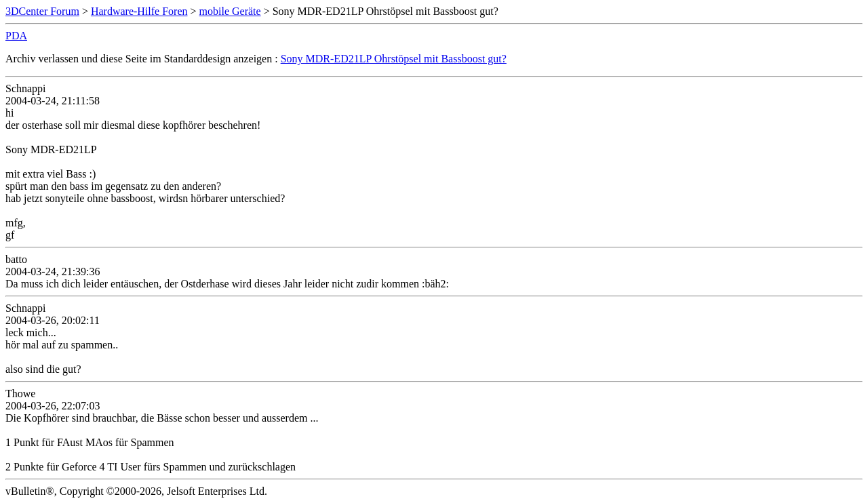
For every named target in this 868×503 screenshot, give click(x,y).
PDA (16, 36)
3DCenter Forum (42, 11)
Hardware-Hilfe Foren (139, 11)
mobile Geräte (230, 11)
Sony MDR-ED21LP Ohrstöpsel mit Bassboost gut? (394, 59)
